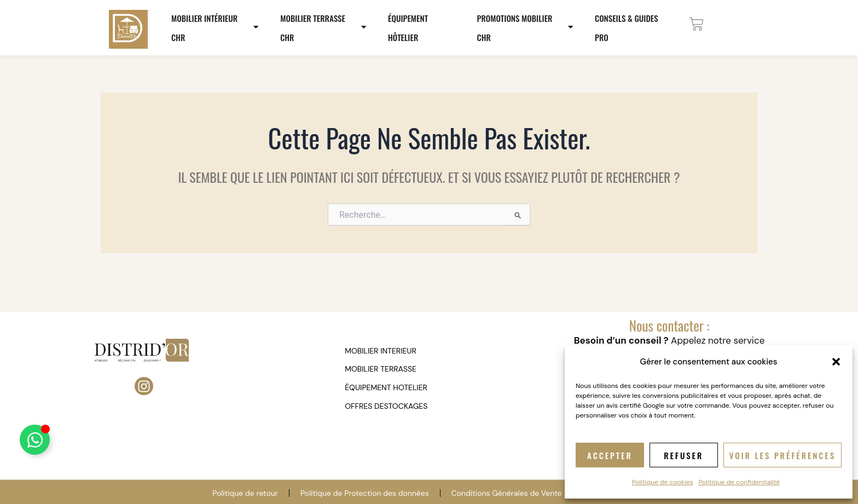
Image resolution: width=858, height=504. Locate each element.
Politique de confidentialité (740, 482)
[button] (836, 362)
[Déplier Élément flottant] (35, 440)
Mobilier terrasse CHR (324, 28)
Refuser (683, 455)
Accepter (610, 455)
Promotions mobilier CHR (527, 28)
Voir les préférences (782, 455)
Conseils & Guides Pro (627, 28)
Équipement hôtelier (408, 28)
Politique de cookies (663, 482)
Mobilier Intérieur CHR (216, 28)
